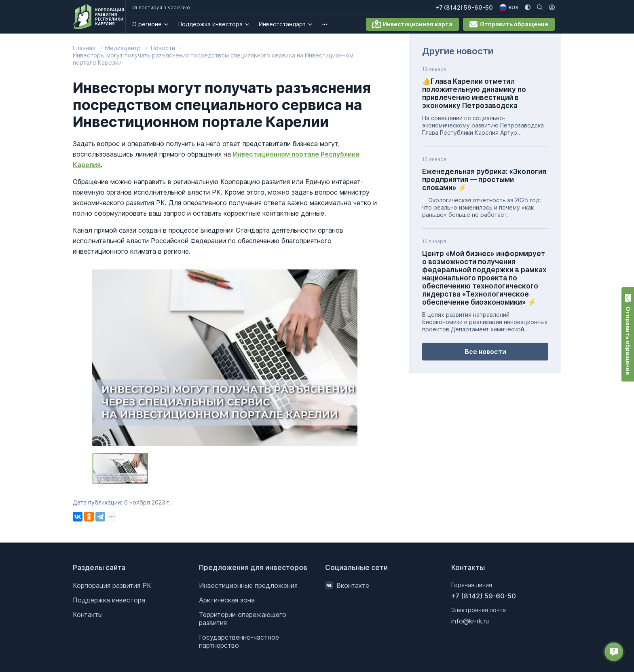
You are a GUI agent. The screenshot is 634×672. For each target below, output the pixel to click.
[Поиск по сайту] (540, 8)
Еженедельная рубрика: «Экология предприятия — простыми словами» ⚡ (484, 180)
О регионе (152, 24)
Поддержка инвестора (216, 24)
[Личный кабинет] (552, 8)
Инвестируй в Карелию (166, 7)
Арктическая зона (227, 600)
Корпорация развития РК (112, 585)
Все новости (485, 352)
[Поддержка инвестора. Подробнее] (253, 24)
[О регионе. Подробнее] (172, 24)
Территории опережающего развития (243, 619)
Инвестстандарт (287, 24)
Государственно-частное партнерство (239, 641)
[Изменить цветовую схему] (528, 8)
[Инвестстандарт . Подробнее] (316, 24)
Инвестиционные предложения (248, 585)
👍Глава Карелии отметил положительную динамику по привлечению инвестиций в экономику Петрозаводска (474, 93)
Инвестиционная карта (412, 24)
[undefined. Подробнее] (330, 24)
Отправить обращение (509, 24)
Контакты (88, 615)
